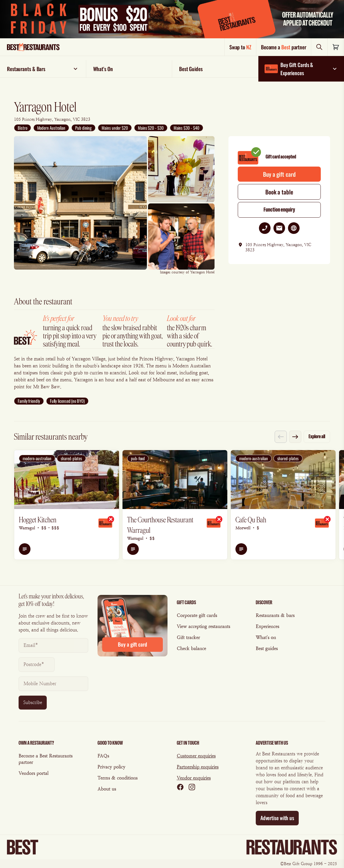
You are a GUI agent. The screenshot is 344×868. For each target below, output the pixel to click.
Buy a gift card (279, 174)
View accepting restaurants (203, 626)
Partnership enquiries (198, 767)
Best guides (267, 648)
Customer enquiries (196, 756)
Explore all (317, 436)
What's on (266, 637)
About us (107, 789)
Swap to (240, 47)
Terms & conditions (118, 778)
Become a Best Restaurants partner (46, 759)
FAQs (103, 756)
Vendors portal (34, 773)
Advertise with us (277, 818)
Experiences (268, 626)
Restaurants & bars (275, 615)
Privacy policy (111, 767)
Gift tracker (188, 637)
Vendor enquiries (194, 778)
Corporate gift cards (197, 615)
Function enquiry (279, 210)
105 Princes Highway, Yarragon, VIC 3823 (52, 119)
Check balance (191, 648)
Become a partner (284, 47)
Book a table (279, 192)
